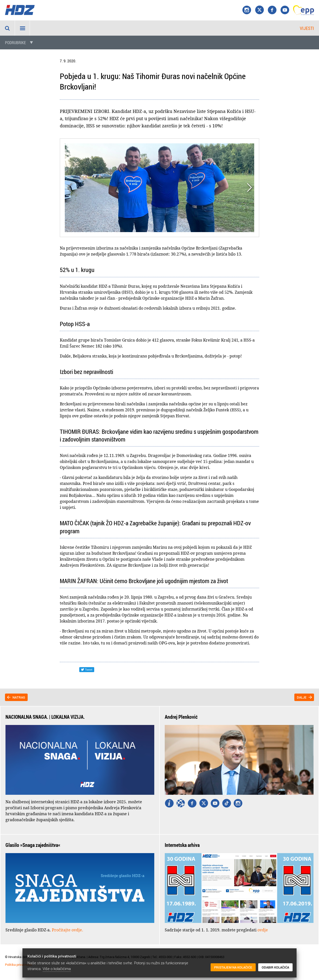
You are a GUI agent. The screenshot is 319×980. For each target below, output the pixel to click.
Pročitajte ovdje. (68, 930)
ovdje (263, 930)
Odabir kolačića (275, 967)
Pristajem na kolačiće (233, 967)
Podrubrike (15, 43)
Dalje (302, 697)
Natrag (19, 697)
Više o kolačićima (57, 969)
